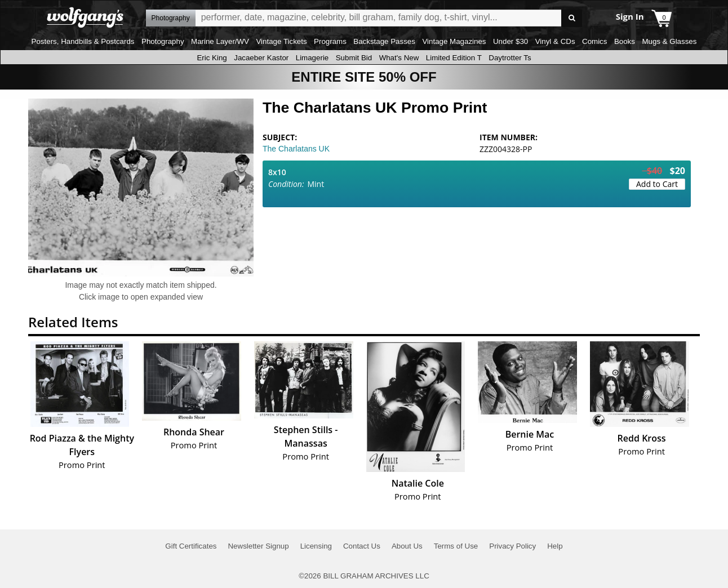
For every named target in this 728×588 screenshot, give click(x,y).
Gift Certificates (191, 546)
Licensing (316, 546)
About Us (407, 546)
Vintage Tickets (281, 41)
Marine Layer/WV (220, 41)
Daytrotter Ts (510, 58)
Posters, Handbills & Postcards (83, 41)
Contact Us (362, 546)
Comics (594, 41)
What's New (399, 58)
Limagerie (312, 58)
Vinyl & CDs (555, 41)
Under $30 (511, 41)
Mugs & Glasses (669, 41)
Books (625, 41)
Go (572, 18)
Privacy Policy (512, 546)
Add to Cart (657, 184)
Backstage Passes (384, 41)
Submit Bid (354, 58)
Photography (163, 41)
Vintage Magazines (454, 41)
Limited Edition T (454, 58)
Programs (330, 41)
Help (555, 546)
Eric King (212, 58)
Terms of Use (456, 546)
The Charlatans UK (296, 149)
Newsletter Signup (258, 546)
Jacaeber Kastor (261, 58)
